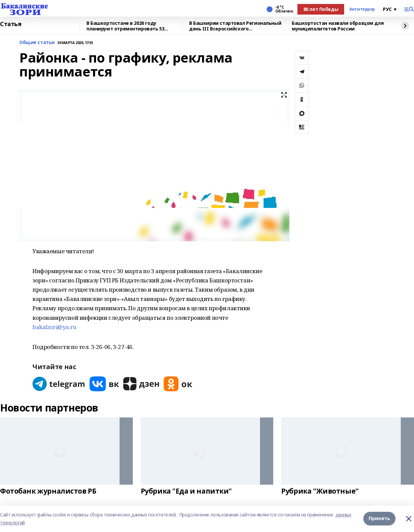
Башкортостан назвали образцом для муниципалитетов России (338, 26)
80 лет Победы (321, 9)
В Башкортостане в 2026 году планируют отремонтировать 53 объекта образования (125, 26)
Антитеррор (362, 9)
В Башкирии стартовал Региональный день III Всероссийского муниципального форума (235, 26)
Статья (11, 24)
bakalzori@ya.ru (54, 327)
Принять (379, 519)
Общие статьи (37, 43)
